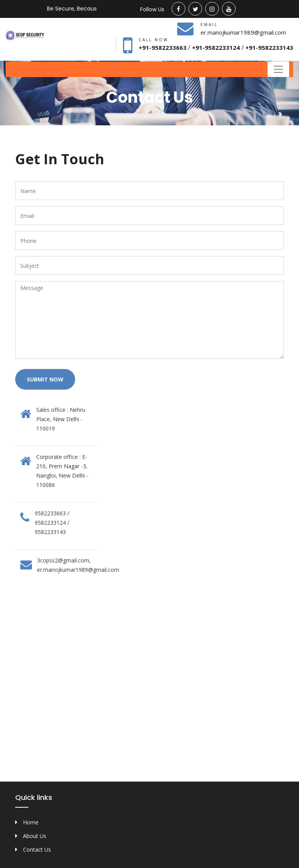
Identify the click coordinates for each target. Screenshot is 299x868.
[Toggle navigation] (278, 69)
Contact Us (37, 850)
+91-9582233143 (269, 47)
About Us (35, 836)
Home (31, 822)
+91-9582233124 (217, 47)
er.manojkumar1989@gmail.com (243, 32)
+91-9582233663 (163, 47)
